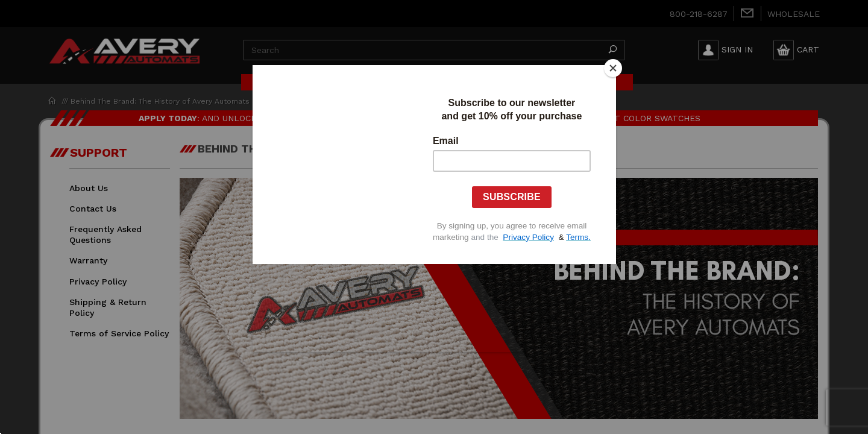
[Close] (613, 68)
